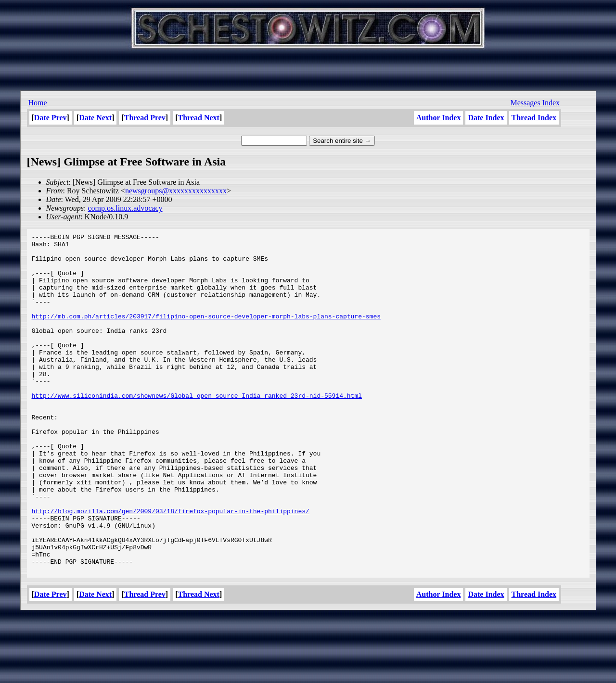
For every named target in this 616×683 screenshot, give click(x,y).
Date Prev (51, 118)
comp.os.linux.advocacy (125, 208)
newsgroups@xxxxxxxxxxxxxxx (176, 191)
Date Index (486, 118)
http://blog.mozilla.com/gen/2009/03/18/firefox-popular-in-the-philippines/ (171, 567)
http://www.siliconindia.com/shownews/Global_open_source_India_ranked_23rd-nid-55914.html (197, 429)
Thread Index (534, 118)
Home (38, 103)
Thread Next (199, 118)
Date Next (95, 118)
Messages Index (535, 103)
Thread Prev (145, 118)
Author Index (439, 118)
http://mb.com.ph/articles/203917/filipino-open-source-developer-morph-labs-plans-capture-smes (206, 333)
